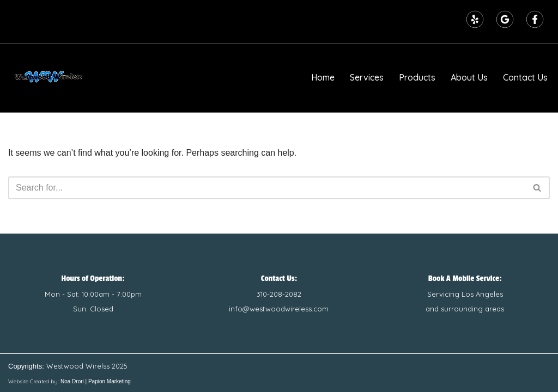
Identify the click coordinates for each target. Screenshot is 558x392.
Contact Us (525, 77)
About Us (469, 77)
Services (367, 77)
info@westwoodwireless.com (279, 309)
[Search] (267, 188)
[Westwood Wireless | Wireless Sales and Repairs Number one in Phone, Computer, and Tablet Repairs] (49, 78)
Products (417, 77)
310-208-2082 (279, 294)
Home (323, 77)
